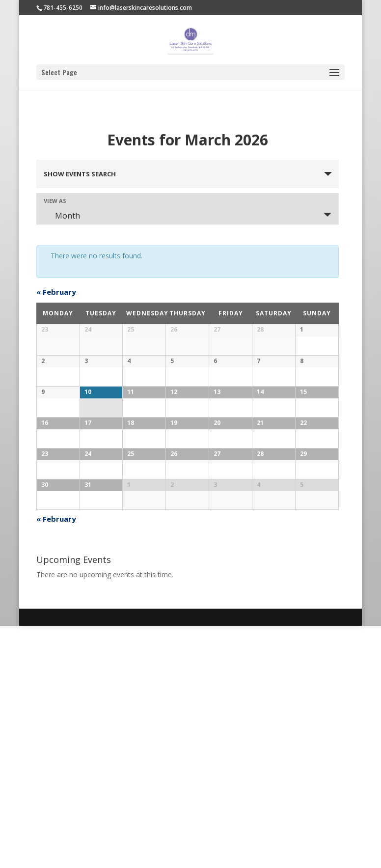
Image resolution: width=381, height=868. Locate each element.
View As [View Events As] (55, 201)
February (56, 292)
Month (62, 216)
